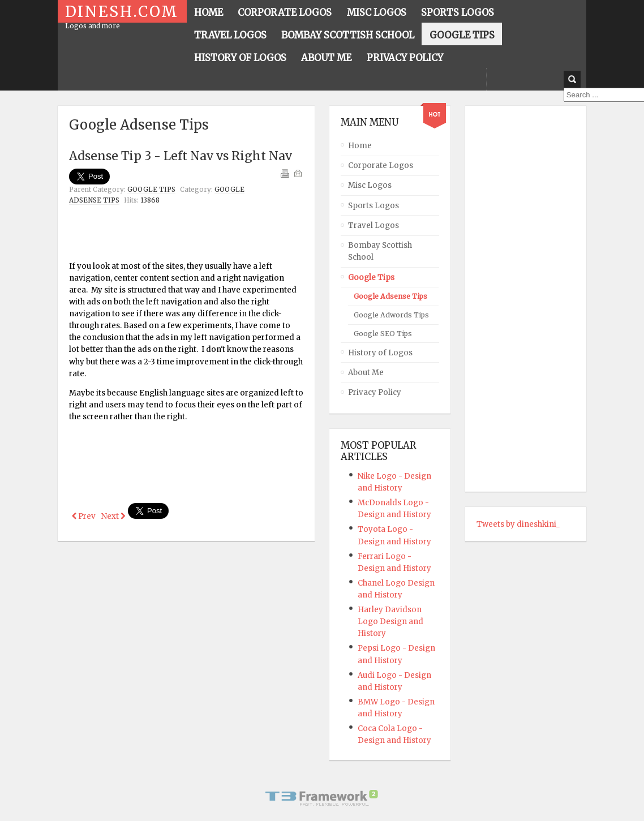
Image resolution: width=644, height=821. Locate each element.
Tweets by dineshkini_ (518, 524)
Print (285, 173)
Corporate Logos (381, 166)
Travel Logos (373, 225)
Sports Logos (373, 206)
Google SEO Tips (383, 334)
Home (360, 146)
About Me (366, 373)
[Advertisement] (201, 235)
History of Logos (380, 353)
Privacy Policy (375, 392)
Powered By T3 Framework (322, 798)
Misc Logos (370, 185)
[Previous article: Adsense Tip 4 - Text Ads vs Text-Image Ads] (84, 516)
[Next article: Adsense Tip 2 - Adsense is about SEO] (113, 516)
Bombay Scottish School (380, 251)
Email (298, 173)
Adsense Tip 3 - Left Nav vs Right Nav (181, 156)
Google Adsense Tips (390, 296)
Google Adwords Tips (391, 315)
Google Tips (151, 190)
